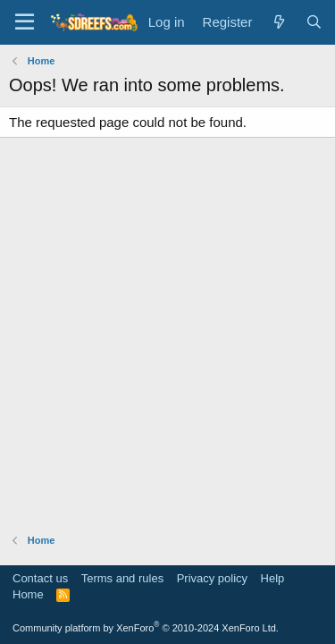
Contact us (40, 578)
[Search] (314, 22)
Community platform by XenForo (146, 628)
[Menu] (25, 22)
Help (273, 578)
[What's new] (278, 22)
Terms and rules (122, 578)
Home (28, 594)
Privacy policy (212, 578)
